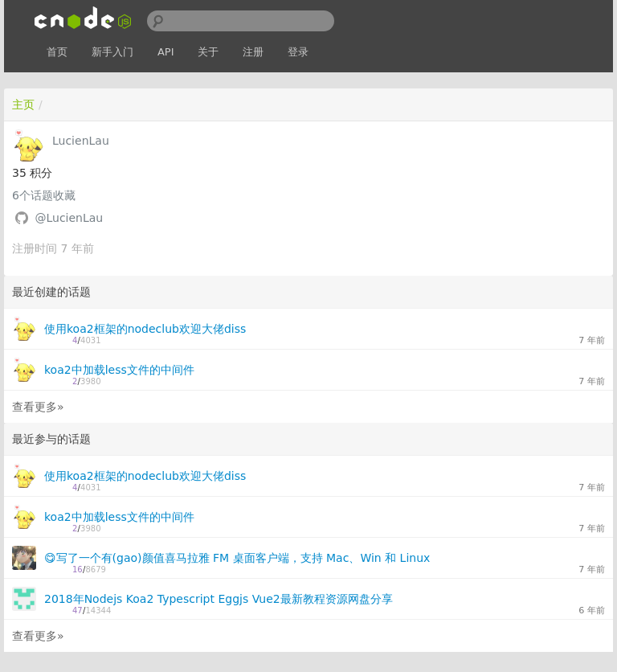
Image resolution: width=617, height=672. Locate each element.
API (166, 52)
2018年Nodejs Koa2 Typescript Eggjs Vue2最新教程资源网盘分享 (219, 599)
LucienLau (81, 141)
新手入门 (112, 52)
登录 (298, 52)
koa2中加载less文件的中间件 (119, 370)
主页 (23, 104)
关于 (208, 52)
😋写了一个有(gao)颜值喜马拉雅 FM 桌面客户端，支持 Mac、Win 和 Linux (237, 558)
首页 (57, 52)
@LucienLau (69, 218)
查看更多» (38, 407)
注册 (253, 52)
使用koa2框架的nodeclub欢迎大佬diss (145, 329)
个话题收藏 (44, 195)
